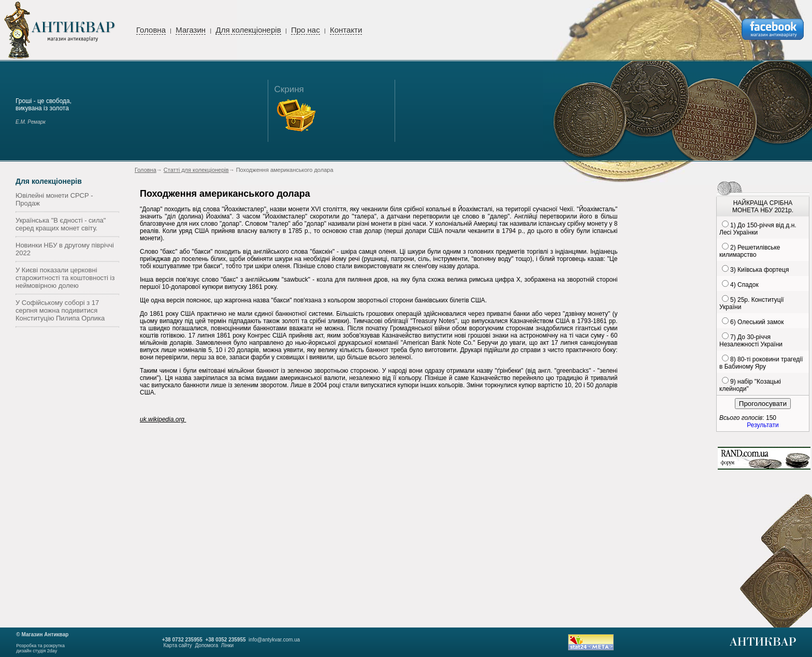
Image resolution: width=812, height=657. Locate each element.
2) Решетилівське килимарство (750, 251)
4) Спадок (744, 285)
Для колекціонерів (248, 30)
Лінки (227, 645)
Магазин (191, 30)
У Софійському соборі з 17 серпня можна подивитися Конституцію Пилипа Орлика (60, 310)
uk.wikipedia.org (163, 419)
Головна (151, 30)
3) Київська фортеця (759, 270)
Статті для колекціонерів (196, 170)
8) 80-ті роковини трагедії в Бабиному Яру (761, 363)
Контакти (346, 30)
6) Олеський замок (757, 322)
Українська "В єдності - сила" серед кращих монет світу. (61, 224)
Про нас (306, 30)
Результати (763, 425)
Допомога (206, 645)
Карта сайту (177, 645)
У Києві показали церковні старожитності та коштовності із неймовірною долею (65, 278)
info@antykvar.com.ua (274, 640)
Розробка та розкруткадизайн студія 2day (40, 648)
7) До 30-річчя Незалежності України (751, 341)
